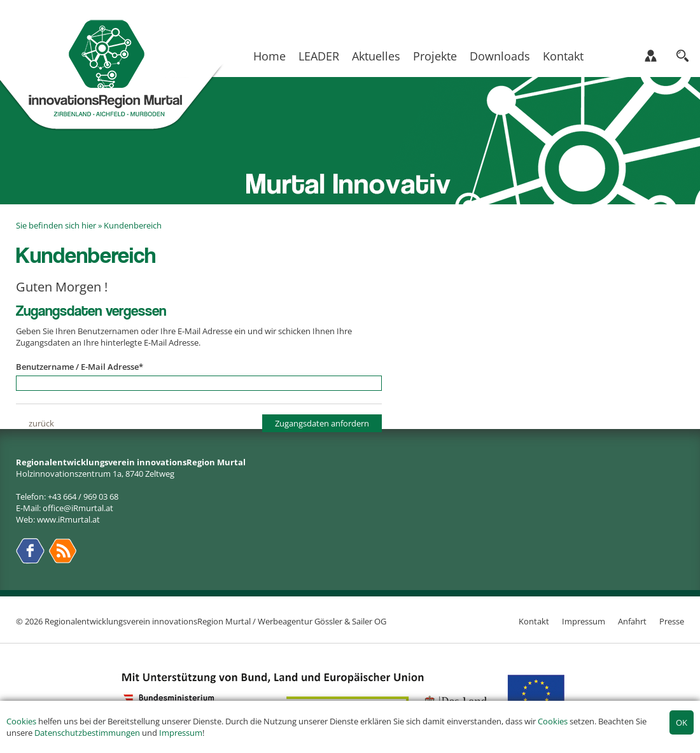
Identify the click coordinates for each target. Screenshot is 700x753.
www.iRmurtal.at (68, 519)
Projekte (435, 56)
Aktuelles (376, 56)
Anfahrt (632, 621)
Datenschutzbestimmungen (87, 733)
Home (269, 56)
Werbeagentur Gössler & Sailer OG (322, 621)
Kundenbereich (133, 225)
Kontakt (563, 56)
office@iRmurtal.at (78, 508)
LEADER (319, 56)
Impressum (181, 733)
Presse (672, 621)
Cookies (21, 721)
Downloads (500, 56)
